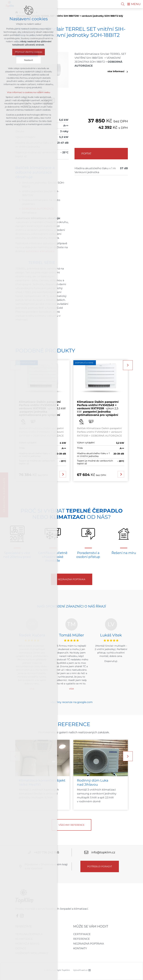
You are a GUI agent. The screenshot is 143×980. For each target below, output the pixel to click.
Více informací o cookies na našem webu (29, 92)
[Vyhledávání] (123, 4)
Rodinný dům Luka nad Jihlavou (93, 783)
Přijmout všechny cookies (29, 52)
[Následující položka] (128, 365)
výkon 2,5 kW (98, 408)
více (71, 689)
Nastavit (29, 60)
